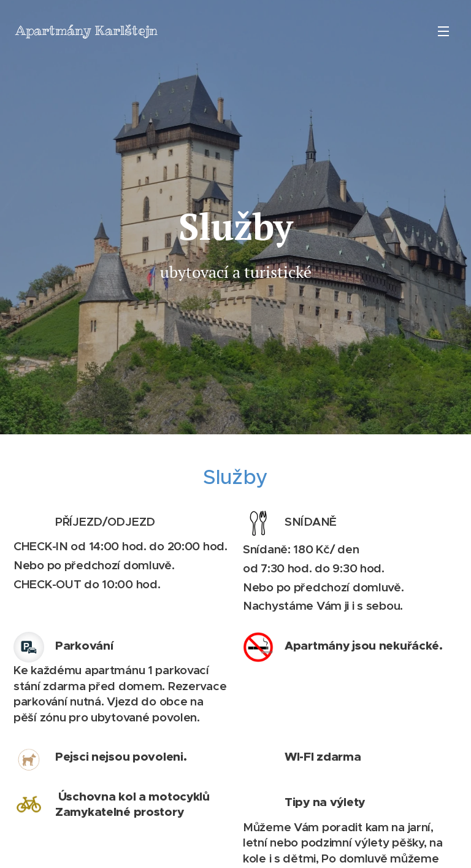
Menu (443, 31)
